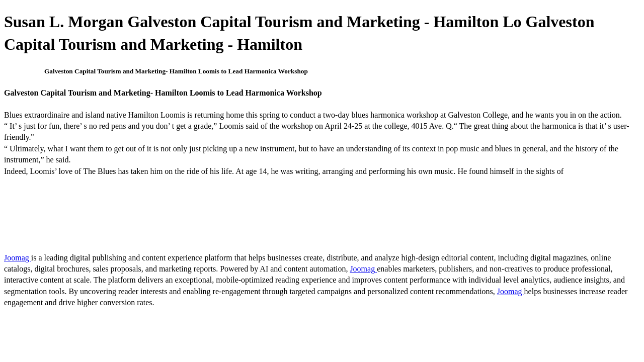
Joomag (18, 258)
